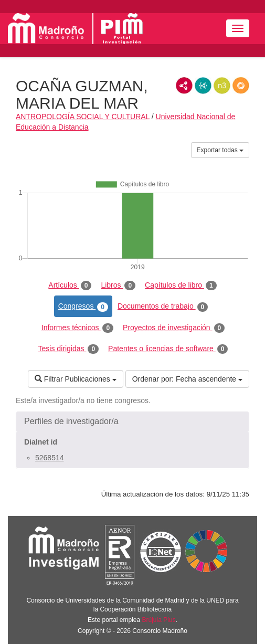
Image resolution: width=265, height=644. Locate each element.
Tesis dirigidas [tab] (69, 349)
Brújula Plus (159, 620)
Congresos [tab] (83, 307)
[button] (132, 421)
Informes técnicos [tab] (77, 328)
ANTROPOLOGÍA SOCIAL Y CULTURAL (83, 117)
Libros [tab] (118, 286)
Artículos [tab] (70, 286)
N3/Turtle (222, 86)
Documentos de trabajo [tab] (163, 307)
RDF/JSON (241, 86)
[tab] (132, 421)
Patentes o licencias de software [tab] (168, 349)
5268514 (50, 458)
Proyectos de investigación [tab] (174, 328)
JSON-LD (203, 86)
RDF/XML (184, 86)
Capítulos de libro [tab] (181, 286)
